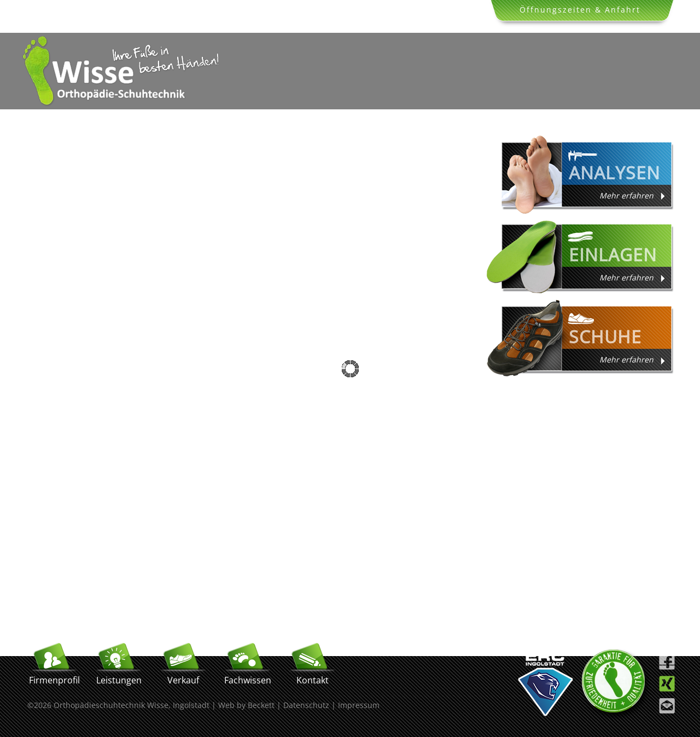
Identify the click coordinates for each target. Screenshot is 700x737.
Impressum (359, 705)
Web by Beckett (246, 705)
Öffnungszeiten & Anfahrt (580, 10)
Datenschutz (306, 705)
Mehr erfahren (626, 195)
